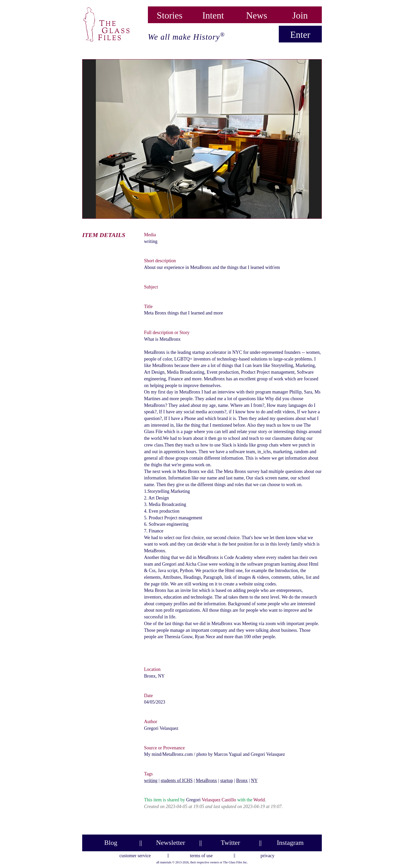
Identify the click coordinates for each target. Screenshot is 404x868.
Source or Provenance (164, 748)
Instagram (290, 843)
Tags (148, 774)
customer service (135, 855)
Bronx (242, 781)
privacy (267, 855)
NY (254, 781)
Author (151, 722)
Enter (300, 35)
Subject (151, 287)
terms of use (201, 855)
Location (152, 669)
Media (150, 235)
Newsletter (171, 843)
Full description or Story (167, 332)
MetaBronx (206, 781)
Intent (213, 14)
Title (148, 306)
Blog (111, 843)
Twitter (230, 843)
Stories (170, 14)
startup (227, 781)
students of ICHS (177, 781)
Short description (160, 261)
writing (151, 781)
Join (300, 14)
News (257, 14)
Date (148, 696)
